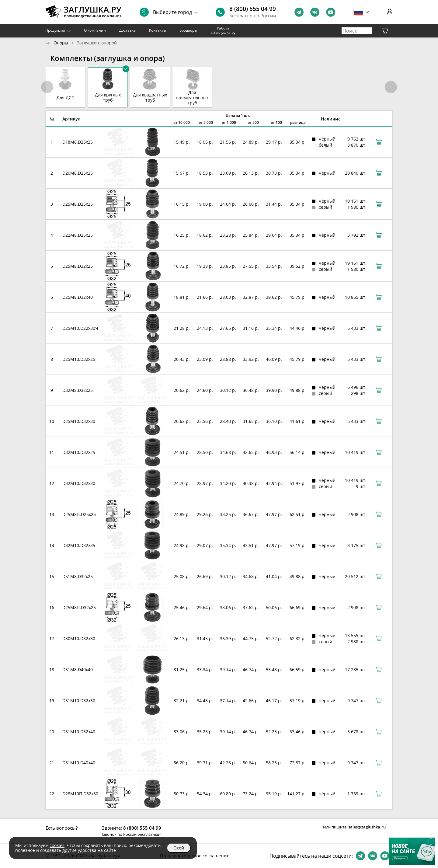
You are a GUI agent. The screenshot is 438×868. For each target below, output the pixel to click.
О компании (95, 30)
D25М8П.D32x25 (79, 607)
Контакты (158, 30)
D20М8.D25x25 (78, 173)
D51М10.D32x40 (79, 732)
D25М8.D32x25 (78, 266)
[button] (391, 87)
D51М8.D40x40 (78, 669)
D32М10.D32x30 (79, 483)
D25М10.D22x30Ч (80, 328)
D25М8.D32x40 (78, 297)
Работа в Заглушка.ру (223, 30)
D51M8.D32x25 (78, 576)
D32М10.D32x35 (79, 545)
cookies (57, 845)
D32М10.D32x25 (79, 452)
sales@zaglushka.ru (367, 827)
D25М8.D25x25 (78, 204)
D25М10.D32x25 (79, 359)
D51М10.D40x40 (79, 763)
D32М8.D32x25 (78, 390)
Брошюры (188, 30)
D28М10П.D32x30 (80, 794)
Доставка (127, 30)
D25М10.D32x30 (79, 421)
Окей (179, 848)
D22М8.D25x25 (78, 235)
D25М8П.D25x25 (79, 514)
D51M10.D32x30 (79, 701)
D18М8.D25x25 (78, 142)
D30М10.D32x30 (79, 638)
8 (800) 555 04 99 (253, 9)
